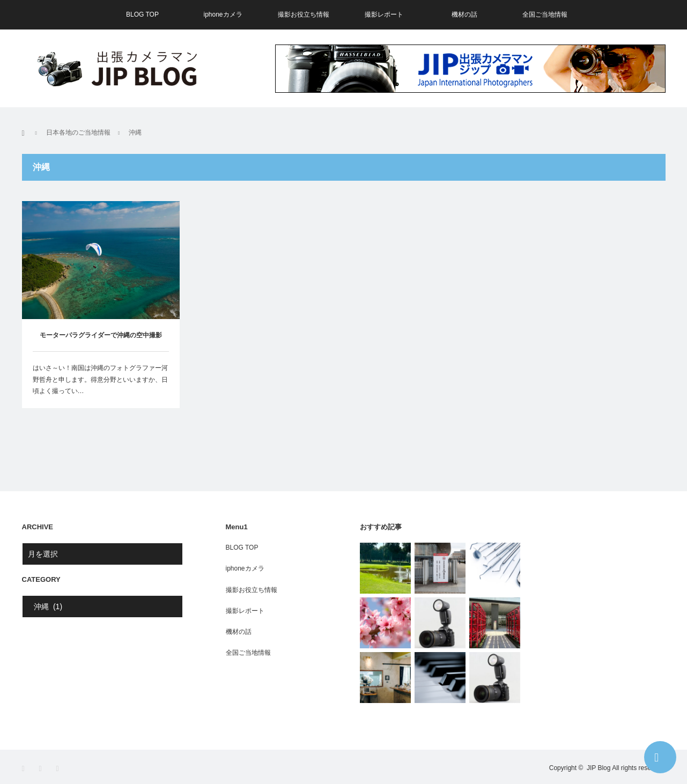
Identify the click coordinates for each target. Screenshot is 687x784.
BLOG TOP (142, 14)
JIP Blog (599, 768)
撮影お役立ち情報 (304, 14)
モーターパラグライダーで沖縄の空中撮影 (101, 335)
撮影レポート (384, 14)
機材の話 (464, 14)
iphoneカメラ (223, 14)
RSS (61, 769)
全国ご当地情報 (545, 14)
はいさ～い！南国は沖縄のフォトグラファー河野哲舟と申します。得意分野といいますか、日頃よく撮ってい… (100, 379)
